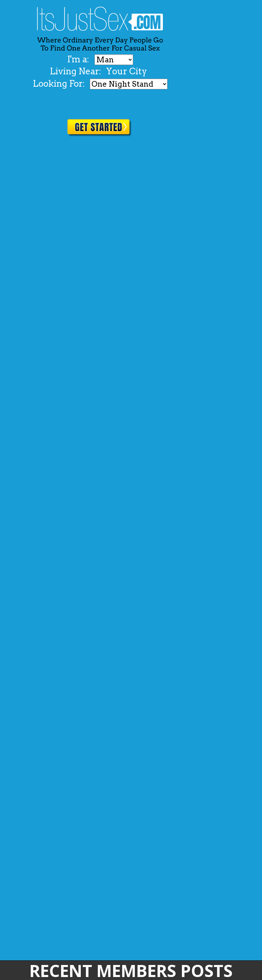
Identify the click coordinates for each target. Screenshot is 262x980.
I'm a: (79, 59)
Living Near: (75, 71)
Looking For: (59, 83)
